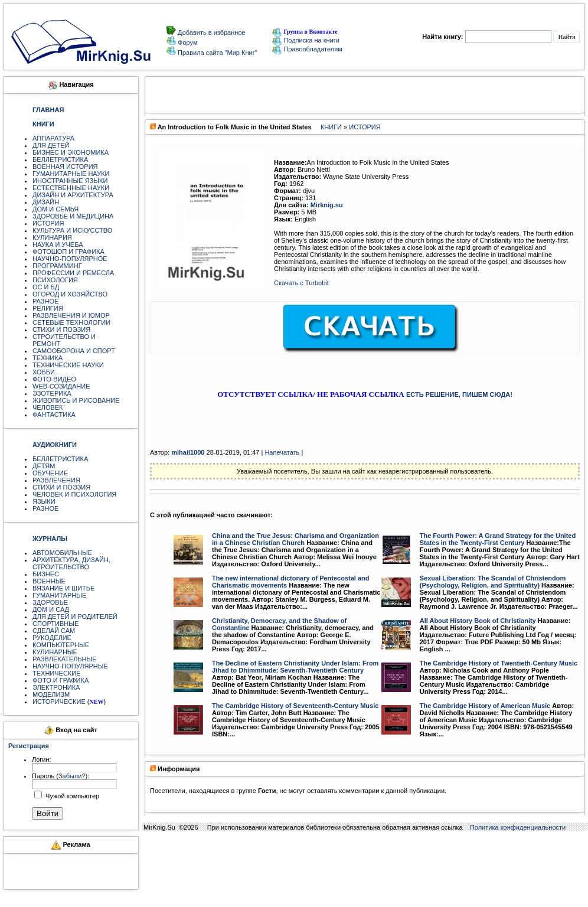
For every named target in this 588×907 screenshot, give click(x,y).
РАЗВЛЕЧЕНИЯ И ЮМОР (71, 315)
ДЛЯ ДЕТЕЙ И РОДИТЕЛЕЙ (75, 616)
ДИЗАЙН (46, 202)
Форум (187, 43)
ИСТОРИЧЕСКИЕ (59, 702)
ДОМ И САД (51, 609)
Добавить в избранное (211, 32)
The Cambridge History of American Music (485, 706)
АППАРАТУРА (53, 138)
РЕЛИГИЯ (48, 308)
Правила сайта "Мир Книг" (217, 53)
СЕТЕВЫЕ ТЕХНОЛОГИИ (71, 322)
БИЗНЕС (46, 574)
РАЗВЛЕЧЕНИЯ (56, 480)
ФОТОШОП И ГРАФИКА (68, 252)
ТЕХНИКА (48, 358)
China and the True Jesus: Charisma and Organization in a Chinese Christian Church (295, 539)
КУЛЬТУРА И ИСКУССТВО (72, 230)
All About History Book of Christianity (478, 621)
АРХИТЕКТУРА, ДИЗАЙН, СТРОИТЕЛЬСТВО (71, 563)
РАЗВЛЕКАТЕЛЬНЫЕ (65, 659)
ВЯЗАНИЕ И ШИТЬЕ (63, 588)
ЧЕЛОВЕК (48, 407)
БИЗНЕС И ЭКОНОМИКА (71, 152)
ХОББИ (44, 372)
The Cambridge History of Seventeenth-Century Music (295, 706)
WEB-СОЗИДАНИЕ (61, 386)
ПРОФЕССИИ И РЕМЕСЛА (73, 273)
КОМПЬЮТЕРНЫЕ (61, 645)
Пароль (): (61, 776)
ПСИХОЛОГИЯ (55, 280)
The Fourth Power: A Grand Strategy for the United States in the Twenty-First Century (498, 539)
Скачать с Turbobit (301, 283)
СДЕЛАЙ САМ (54, 631)
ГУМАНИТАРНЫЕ (59, 595)
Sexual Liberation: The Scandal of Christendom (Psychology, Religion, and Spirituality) (493, 582)
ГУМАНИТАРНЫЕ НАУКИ (71, 174)
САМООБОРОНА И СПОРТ (74, 351)
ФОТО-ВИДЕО (54, 379)
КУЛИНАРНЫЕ (55, 652)
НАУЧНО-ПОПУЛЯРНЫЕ (70, 666)
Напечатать (282, 452)
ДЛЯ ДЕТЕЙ (51, 145)
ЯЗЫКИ (44, 501)
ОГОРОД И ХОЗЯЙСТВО (70, 294)
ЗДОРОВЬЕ (50, 602)
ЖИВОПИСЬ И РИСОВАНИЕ (76, 400)
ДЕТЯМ (44, 466)
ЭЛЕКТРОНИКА (56, 687)
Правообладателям (307, 49)
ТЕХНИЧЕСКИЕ (57, 673)
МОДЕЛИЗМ (51, 694)
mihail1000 (188, 452)
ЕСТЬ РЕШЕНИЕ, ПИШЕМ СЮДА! (459, 394)
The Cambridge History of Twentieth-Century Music (499, 663)
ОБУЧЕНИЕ (50, 473)
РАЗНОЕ (45, 301)
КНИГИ (331, 127)
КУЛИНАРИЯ (52, 237)
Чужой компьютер (71, 796)
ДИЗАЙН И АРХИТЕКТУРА (73, 195)
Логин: (42, 759)
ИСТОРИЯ (48, 223)
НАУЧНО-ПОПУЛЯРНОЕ (70, 259)
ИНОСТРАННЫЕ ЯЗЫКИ (70, 181)
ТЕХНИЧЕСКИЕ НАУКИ (68, 365)
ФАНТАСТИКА (54, 415)
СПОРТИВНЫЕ (55, 624)
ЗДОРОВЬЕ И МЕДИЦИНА (73, 216)
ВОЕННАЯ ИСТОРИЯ (65, 167)
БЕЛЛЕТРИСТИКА (60, 159)
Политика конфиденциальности (518, 827)
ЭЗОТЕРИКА (52, 393)
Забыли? (72, 776)
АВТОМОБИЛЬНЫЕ (62, 553)
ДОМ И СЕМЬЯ (55, 209)
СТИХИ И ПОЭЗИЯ (61, 329)
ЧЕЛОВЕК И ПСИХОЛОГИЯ (74, 494)
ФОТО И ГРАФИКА (61, 680)
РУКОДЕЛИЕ (52, 638)
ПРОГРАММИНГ (57, 266)
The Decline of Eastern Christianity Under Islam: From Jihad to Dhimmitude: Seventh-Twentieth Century (295, 667)
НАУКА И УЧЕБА (58, 244)
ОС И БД (46, 287)
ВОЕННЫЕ (49, 581)
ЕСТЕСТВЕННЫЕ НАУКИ (71, 188)
